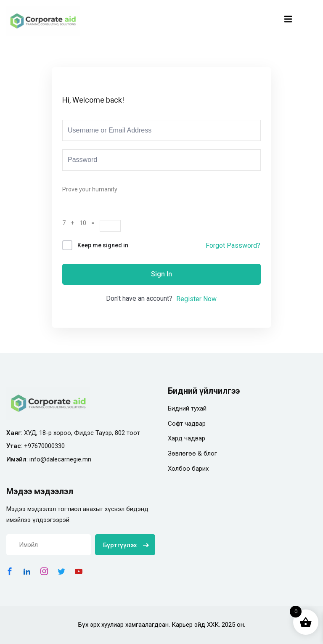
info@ (38, 459)
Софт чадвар (187, 424)
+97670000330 (44, 446)
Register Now (196, 299)
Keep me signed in (103, 245)
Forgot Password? (233, 245)
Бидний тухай (187, 408)
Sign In (161, 274)
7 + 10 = (81, 223)
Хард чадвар (187, 438)
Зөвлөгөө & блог (192, 453)
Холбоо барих (188, 469)
